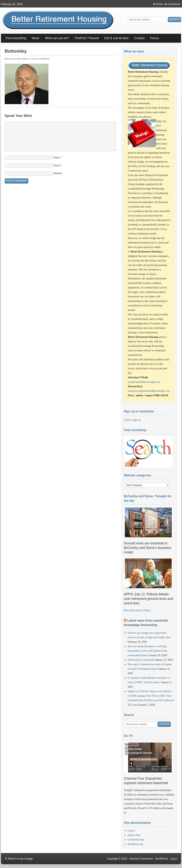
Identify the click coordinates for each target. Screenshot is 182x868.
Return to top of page (20, 859)
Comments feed (136, 840)
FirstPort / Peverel (87, 38)
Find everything (16, 38)
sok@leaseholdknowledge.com (144, 382)
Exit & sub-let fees (116, 38)
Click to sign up (132, 420)
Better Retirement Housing (60, 21)
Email (57, 165)
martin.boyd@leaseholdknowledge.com (149, 391)
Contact (139, 38)
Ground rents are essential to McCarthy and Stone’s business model (148, 548)
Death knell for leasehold (141, 660)
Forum (153, 40)
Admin (24, 59)
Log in (131, 831)
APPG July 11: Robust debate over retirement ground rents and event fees (148, 599)
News (34, 40)
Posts (159, 4)
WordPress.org (135, 844)
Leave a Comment (40, 59)
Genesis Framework (141, 859)
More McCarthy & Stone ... (138, 610)
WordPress (161, 859)
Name (57, 158)
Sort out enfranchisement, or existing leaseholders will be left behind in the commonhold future (147, 651)
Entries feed (134, 835)
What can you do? (56, 40)
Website (58, 173)
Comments (174, 4)
